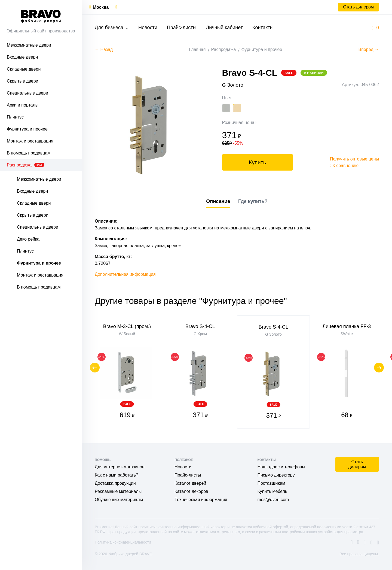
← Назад (104, 49)
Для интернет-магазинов (120, 467)
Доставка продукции (115, 483)
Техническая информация (201, 500)
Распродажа (26, 165)
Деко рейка (28, 239)
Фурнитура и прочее (27, 129)
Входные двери (22, 57)
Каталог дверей (190, 483)
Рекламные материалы (118, 491)
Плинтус (15, 117)
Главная (197, 49)
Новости (148, 28)
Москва (101, 7)
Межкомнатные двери (29, 45)
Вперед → (369, 49)
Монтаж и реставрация (30, 141)
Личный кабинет (224, 28)
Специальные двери (27, 93)
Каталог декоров (191, 491)
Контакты (263, 28)
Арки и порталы (23, 105)
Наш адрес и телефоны (281, 467)
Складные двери (24, 69)
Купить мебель (272, 491)
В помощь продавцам (29, 153)
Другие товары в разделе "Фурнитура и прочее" (191, 301)
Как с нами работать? (117, 475)
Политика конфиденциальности (123, 542)
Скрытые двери (23, 81)
